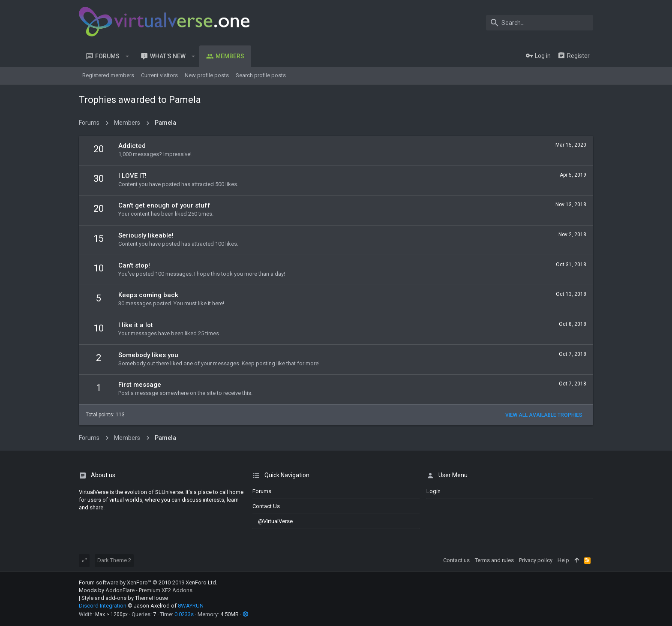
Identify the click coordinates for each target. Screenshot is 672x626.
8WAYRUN (191, 606)
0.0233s (184, 614)
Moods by (136, 590)
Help (563, 560)
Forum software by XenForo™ (148, 582)
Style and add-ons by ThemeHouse (125, 598)
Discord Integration (103, 606)
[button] (127, 56)
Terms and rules (494, 560)
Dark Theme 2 (114, 560)
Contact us (266, 506)
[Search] (540, 23)
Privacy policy (536, 560)
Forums (262, 491)
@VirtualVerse (273, 521)
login (433, 491)
